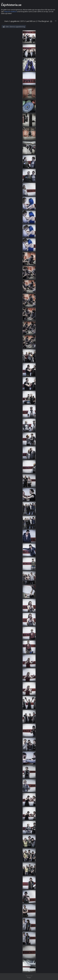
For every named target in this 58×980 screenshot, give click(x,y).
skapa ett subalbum (10, 12)
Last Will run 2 (31, 21)
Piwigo (29, 977)
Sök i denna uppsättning (15, 27)
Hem (6, 21)
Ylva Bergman (44, 21)
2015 (22, 21)
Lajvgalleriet (14, 21)
